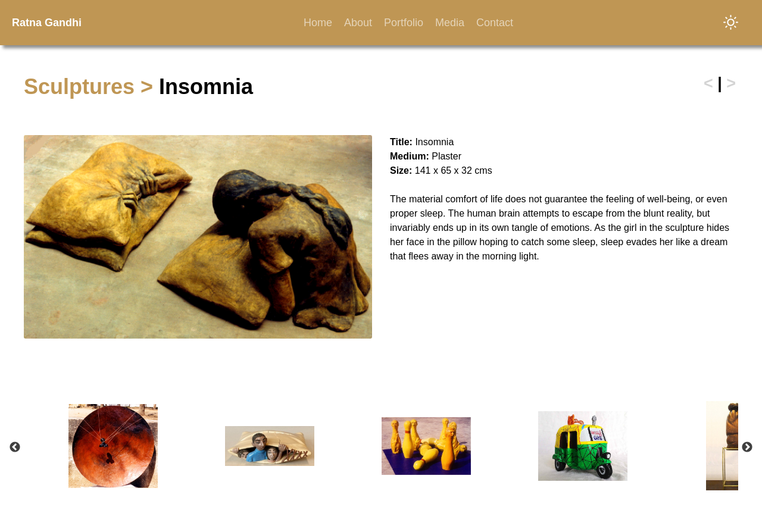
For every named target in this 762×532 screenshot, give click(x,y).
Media (450, 23)
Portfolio (404, 23)
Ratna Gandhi (47, 23)
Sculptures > (91, 87)
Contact (495, 23)
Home (318, 23)
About (358, 23)
